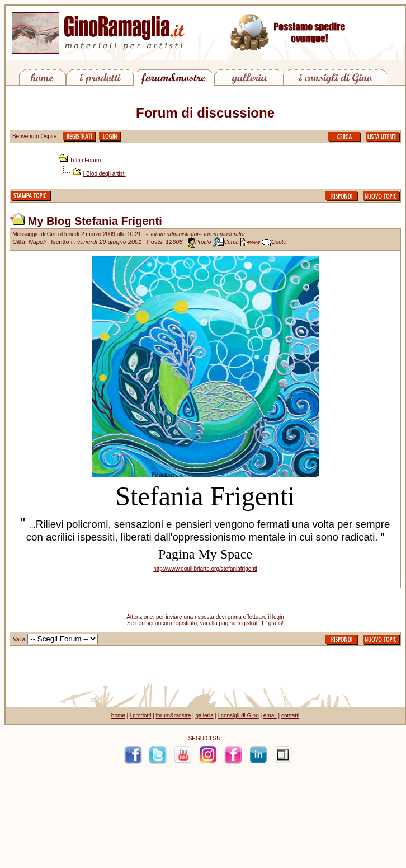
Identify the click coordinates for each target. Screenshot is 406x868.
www (254, 242)
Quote (279, 242)
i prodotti (140, 715)
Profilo (203, 242)
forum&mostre (174, 715)
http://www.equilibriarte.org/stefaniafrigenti (205, 569)
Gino (53, 234)
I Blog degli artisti (105, 174)
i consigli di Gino (239, 715)
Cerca (231, 242)
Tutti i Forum (86, 160)
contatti (290, 715)
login (278, 617)
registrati (248, 623)
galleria (204, 715)
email (270, 715)
